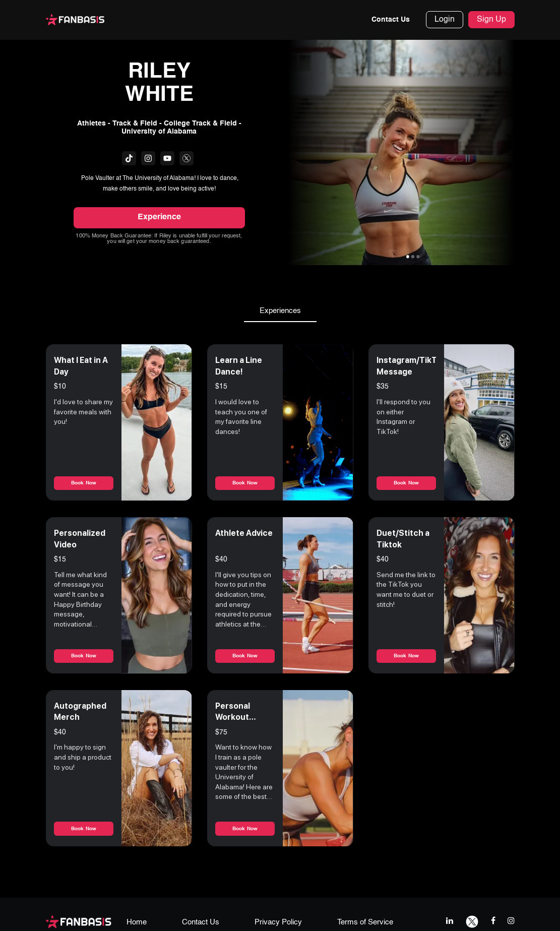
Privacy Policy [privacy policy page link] (278, 923)
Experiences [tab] (280, 312)
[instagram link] (511, 921)
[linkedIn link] (450, 921)
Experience (159, 218)
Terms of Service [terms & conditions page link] (365, 923)
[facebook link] (493, 921)
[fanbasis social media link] (129, 158)
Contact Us (391, 20)
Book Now (84, 483)
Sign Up (491, 20)
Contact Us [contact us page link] (201, 923)
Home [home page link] (137, 923)
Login (445, 20)
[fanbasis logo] (79, 922)
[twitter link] (472, 921)
